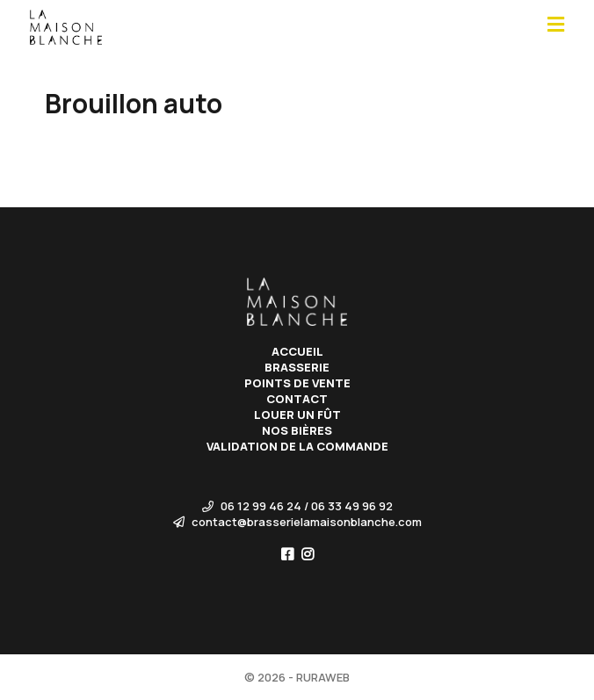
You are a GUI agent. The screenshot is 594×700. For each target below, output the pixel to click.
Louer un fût (297, 415)
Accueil (297, 351)
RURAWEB (323, 677)
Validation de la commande (297, 446)
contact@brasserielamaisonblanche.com (297, 522)
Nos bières (297, 430)
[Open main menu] (556, 25)
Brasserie (297, 367)
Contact (297, 399)
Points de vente (297, 383)
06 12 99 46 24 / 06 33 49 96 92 (297, 506)
